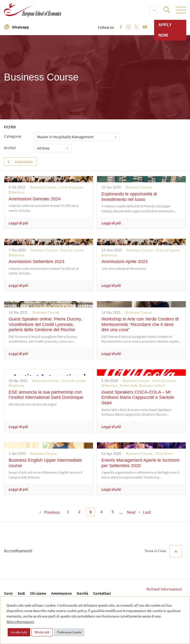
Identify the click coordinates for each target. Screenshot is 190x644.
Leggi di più (18, 223)
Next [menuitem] (131, 512)
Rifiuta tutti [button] (42, 632)
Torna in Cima (163, 551)
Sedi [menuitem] (21, 593)
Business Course (43, 187)
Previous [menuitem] (52, 512)
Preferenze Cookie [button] (69, 632)
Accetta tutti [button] (19, 632)
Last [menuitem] (147, 512)
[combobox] (77, 137)
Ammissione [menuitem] (61, 593)
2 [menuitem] (79, 512)
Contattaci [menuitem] (102, 593)
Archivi (10, 148)
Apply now (165, 30)
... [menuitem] (121, 512)
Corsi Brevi (164, 454)
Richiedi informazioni (164, 589)
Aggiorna (24, 162)
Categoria (13, 136)
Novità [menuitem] (82, 593)
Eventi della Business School (142, 385)
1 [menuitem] (68, 512)
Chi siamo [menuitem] (38, 593)
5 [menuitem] (113, 512)
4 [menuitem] (102, 512)
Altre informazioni (20, 622)
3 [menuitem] (90, 512)
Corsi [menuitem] (8, 593)
